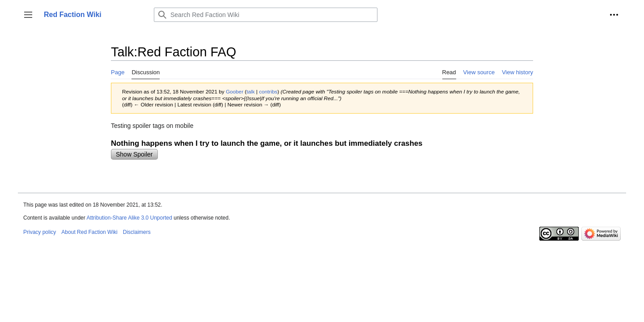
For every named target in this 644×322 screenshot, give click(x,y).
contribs (268, 91)
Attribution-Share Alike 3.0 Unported (129, 218)
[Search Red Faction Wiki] (266, 15)
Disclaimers (137, 232)
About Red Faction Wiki (89, 232)
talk (250, 91)
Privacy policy (40, 232)
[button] (28, 15)
